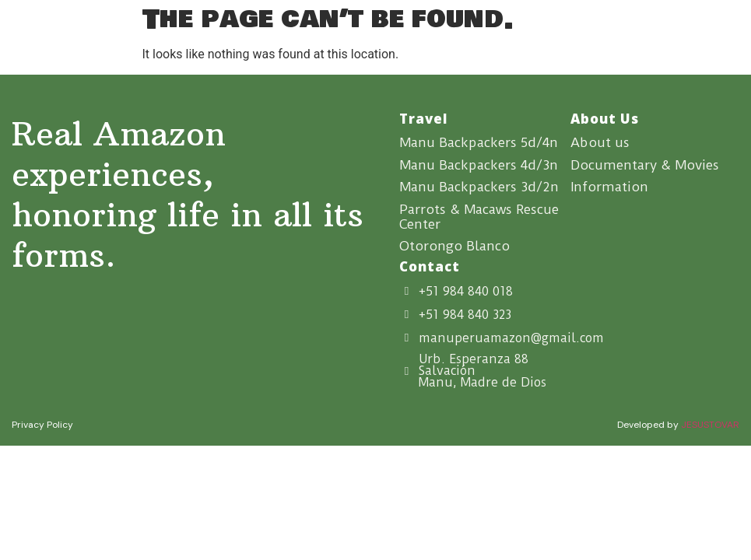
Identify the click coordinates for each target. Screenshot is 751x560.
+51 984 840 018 (466, 293)
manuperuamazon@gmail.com (511, 339)
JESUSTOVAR (710, 426)
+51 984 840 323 (465, 316)
